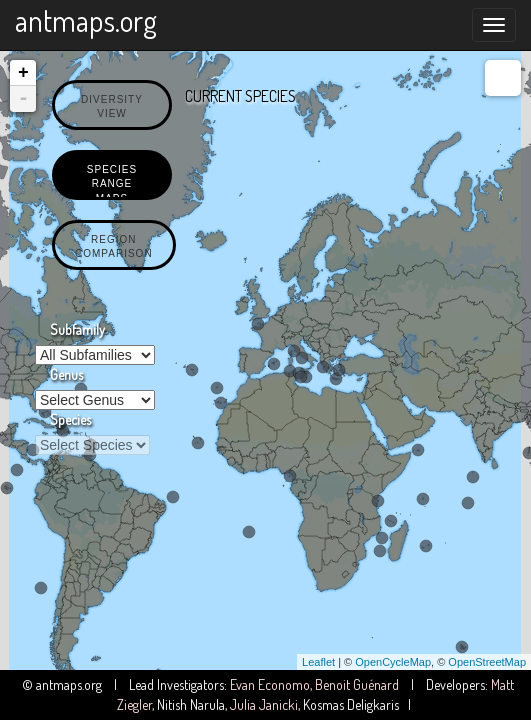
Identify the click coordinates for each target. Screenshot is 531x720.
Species (70, 419)
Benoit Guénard (357, 684)
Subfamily (77, 329)
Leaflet (318, 662)
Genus (66, 374)
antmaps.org (86, 20)
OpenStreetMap (487, 662)
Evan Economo (270, 684)
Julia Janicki (264, 704)
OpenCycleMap (393, 662)
